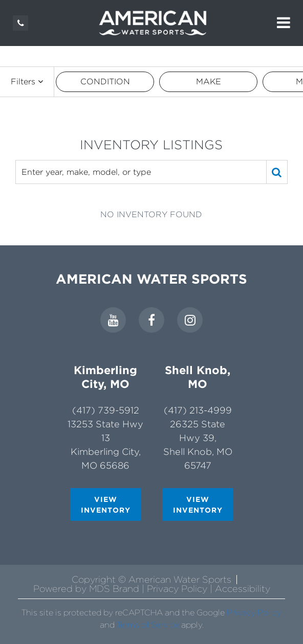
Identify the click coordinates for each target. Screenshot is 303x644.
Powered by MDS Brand (88, 589)
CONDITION (105, 82)
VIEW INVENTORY (106, 504)
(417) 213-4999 (198, 410)
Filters (27, 82)
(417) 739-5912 (106, 410)
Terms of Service (148, 625)
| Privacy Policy (176, 589)
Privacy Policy (254, 613)
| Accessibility (240, 589)
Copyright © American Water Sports (151, 579)
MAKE (209, 82)
